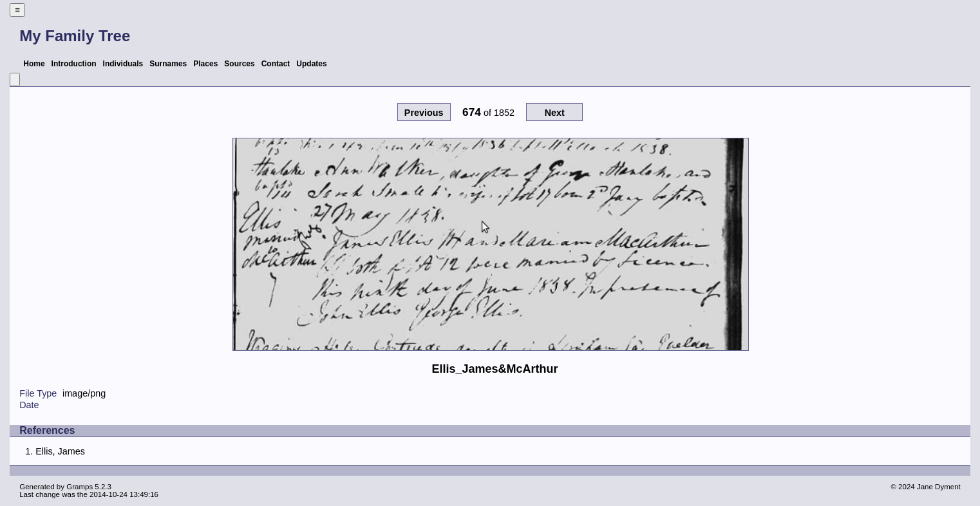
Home (34, 64)
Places (205, 64)
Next (555, 113)
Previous (424, 113)
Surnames (168, 64)
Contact (276, 64)
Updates (311, 64)
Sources (239, 64)
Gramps (80, 487)
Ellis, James (60, 451)
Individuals (123, 64)
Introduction (74, 64)
